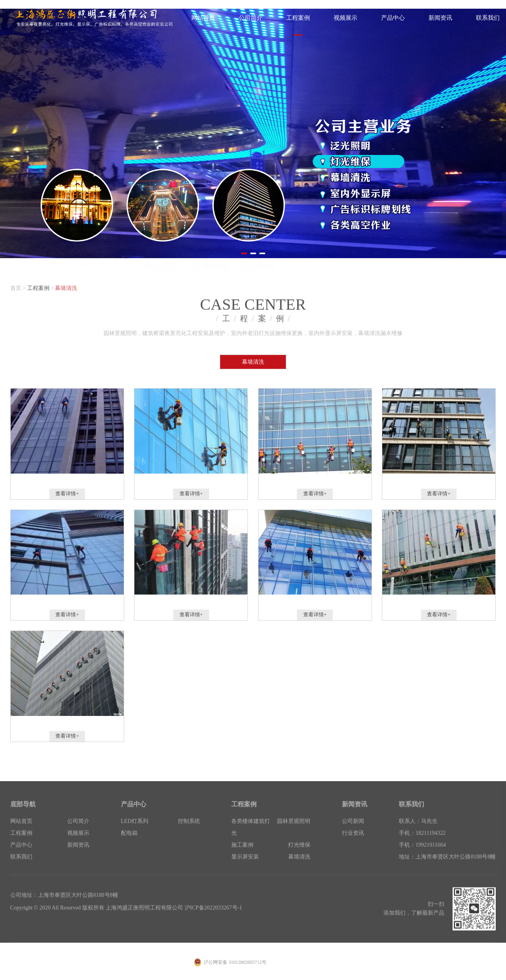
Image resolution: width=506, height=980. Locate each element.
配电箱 (129, 841)
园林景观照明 (294, 830)
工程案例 (38, 286)
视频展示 (78, 841)
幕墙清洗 (66, 286)
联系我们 (21, 865)
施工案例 (242, 853)
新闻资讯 (78, 853)
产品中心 (21, 853)
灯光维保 (299, 853)
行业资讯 (353, 841)
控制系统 (189, 830)
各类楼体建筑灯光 (251, 836)
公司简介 (78, 830)
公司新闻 (353, 830)
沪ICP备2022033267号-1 (213, 916)
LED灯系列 (135, 830)
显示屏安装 (245, 865)
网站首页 (21, 830)
